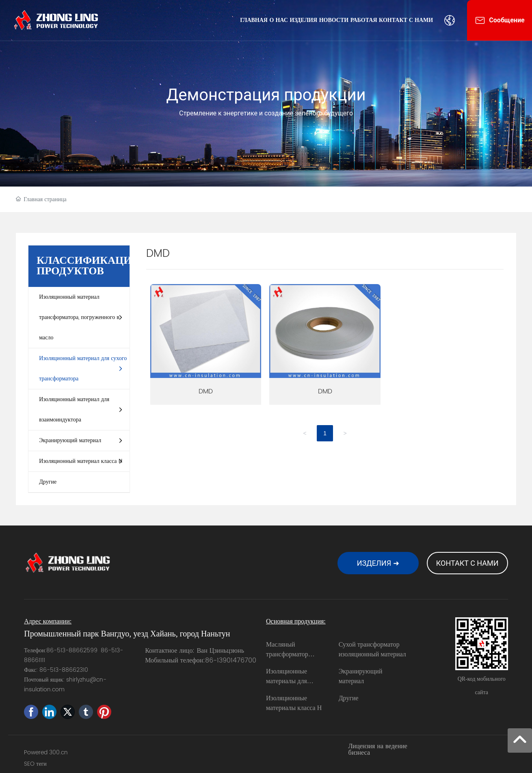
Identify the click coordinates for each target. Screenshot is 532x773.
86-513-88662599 (72, 650)
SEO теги (35, 764)
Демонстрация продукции (266, 95)
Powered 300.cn (46, 752)
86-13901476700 (231, 660)
